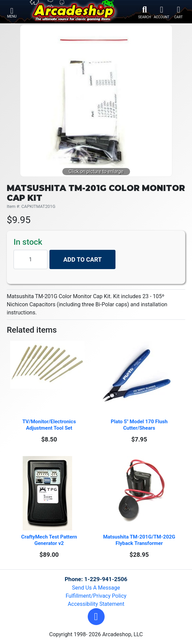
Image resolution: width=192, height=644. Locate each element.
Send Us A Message (96, 588)
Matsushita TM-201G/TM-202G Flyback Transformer (140, 540)
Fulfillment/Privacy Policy (96, 596)
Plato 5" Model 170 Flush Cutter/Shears (140, 425)
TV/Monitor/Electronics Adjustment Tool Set (50, 425)
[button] (96, 617)
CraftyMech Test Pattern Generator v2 (50, 540)
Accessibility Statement (96, 604)
